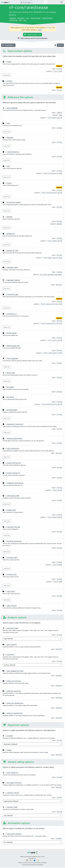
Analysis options (15, 617)
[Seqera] (27, 860)
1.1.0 (60, 45)
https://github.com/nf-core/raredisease (33, 38)
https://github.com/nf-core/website (33, 864)
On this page (26, 2)
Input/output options (18, 51)
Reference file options (18, 97)
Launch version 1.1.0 (33, 35)
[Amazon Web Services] (31, 860)
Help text (7, 75)
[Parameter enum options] (32, 639)
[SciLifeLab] (38, 860)
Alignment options (16, 725)
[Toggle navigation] (61, 2)
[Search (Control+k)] (46, 2)
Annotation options (17, 823)
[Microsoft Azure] (35, 860)
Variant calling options (18, 762)
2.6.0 (40, 30)
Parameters (8, 45)
